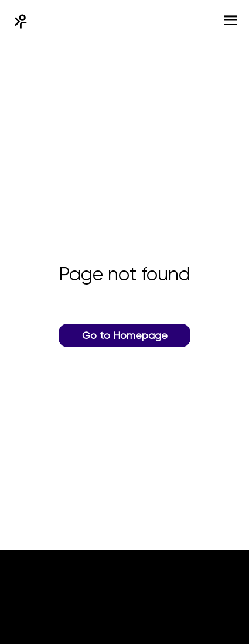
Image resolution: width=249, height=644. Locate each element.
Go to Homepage (125, 335)
